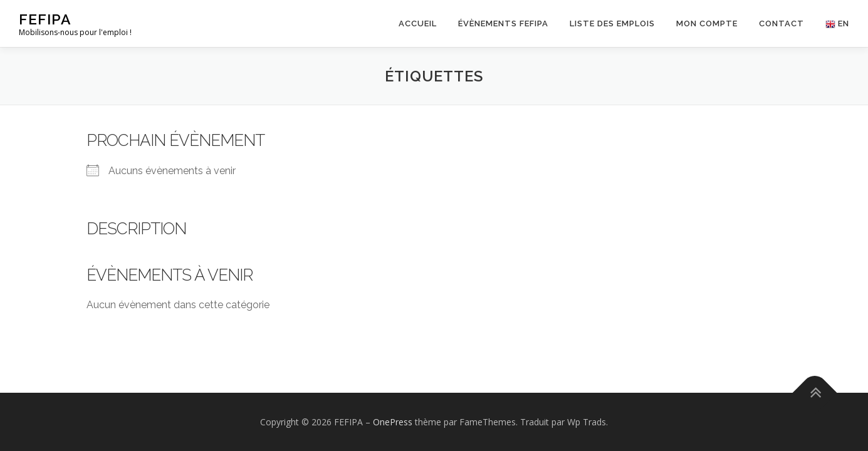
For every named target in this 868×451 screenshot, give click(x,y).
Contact (782, 23)
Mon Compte (707, 23)
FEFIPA (45, 19)
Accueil (418, 23)
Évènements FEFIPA (503, 23)
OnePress (393, 422)
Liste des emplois (612, 23)
